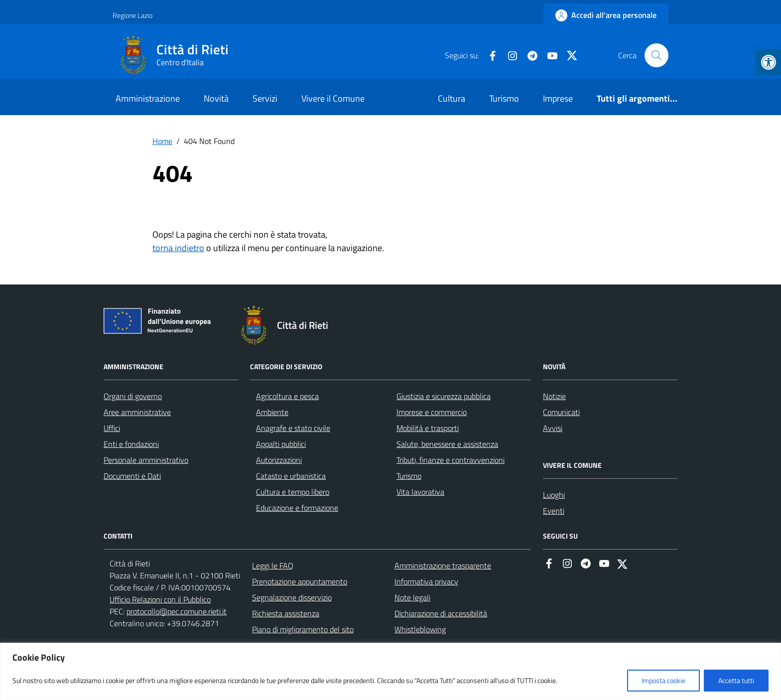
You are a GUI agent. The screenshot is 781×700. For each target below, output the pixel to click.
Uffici (112, 428)
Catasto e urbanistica (291, 476)
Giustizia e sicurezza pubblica (444, 396)
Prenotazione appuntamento (300, 581)
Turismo (504, 98)
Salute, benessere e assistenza (447, 444)
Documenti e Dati (132, 476)
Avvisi (553, 428)
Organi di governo (133, 396)
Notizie (554, 396)
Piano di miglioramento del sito (303, 629)
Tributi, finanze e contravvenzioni (451, 460)
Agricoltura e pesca (287, 396)
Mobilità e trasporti (428, 428)
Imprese (558, 98)
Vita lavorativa (420, 492)
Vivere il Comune (333, 98)
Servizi (265, 98)
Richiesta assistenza (286, 613)
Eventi (554, 511)
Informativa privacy (426, 581)
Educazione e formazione (297, 508)
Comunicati (561, 412)
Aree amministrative (137, 412)
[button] (769, 62)
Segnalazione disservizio (292, 597)
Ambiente (272, 412)
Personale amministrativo (146, 460)
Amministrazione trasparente (443, 565)
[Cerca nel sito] (656, 55)
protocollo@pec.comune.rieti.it (177, 611)
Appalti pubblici (281, 444)
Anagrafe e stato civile (293, 428)
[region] (390, 671)
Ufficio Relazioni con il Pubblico (160, 599)
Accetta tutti (736, 680)
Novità (216, 98)
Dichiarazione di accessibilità (441, 613)
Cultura (452, 98)
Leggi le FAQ (273, 565)
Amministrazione (148, 98)
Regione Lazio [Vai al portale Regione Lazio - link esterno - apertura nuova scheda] (132, 15)
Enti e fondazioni (131, 444)
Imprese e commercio (432, 412)
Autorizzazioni (279, 460)
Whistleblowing (420, 629)
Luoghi (554, 495)
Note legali (412, 597)
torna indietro (178, 248)
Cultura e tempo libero (293, 492)
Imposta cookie (663, 680)
